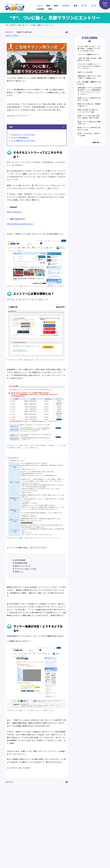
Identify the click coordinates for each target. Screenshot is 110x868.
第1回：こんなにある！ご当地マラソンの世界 (89, 135)
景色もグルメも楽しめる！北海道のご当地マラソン (89, 105)
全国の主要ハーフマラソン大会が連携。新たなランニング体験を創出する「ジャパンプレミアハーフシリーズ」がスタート (89, 91)
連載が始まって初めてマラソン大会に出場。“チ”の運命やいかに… (89, 77)
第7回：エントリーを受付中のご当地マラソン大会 (89, 99)
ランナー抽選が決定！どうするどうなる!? (23, 141)
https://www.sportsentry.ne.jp (20, 224)
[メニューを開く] (105, 5)
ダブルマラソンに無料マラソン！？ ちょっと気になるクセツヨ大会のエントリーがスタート (89, 66)
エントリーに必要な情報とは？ (20, 138)
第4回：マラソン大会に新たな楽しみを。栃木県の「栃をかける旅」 (89, 117)
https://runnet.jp (14, 212)
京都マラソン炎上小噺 (85, 72)
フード (94, 6)
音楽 (75, 6)
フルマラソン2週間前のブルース (88, 54)
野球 (56, 6)
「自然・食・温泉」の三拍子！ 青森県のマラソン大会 (89, 59)
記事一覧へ (96, 143)
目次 (37, 127)
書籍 (48, 6)
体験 (50, 9)
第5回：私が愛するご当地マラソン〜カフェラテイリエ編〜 (88, 111)
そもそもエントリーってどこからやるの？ (23, 135)
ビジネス (66, 6)
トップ (39, 6)
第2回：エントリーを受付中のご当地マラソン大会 (89, 129)
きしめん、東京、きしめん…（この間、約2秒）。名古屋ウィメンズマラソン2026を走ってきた (89, 49)
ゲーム (84, 6)
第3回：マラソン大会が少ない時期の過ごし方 (89, 123)
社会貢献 (40, 9)
